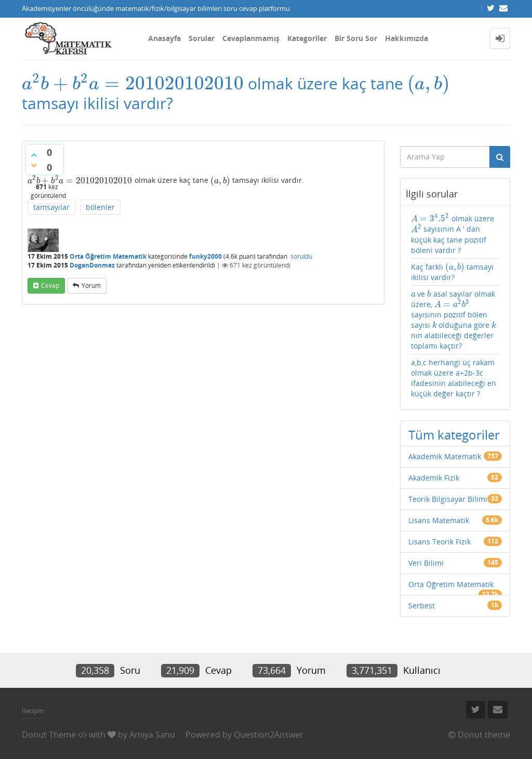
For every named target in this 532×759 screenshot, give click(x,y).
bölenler (100, 207)
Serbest (422, 605)
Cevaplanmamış (251, 38)
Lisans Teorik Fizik (440, 542)
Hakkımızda (407, 38)
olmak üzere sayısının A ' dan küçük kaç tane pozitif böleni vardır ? (453, 234)
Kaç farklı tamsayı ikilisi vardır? (453, 272)
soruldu (301, 256)
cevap (50, 285)
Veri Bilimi (426, 563)
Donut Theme (49, 735)
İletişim (33, 711)
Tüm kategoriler (454, 435)
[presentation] (133, 83)
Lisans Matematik (439, 520)
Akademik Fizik (434, 478)
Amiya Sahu (152, 735)
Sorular (202, 38)
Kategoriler (307, 38)
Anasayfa (164, 38)
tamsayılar (51, 207)
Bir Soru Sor (356, 38)
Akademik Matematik (445, 456)
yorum (91, 285)
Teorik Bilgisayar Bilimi (448, 499)
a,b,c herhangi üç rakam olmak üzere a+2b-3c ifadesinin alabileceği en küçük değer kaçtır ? (454, 378)
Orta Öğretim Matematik (108, 256)
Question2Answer (269, 735)
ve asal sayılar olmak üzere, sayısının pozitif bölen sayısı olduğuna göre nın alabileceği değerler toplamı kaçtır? (454, 320)
